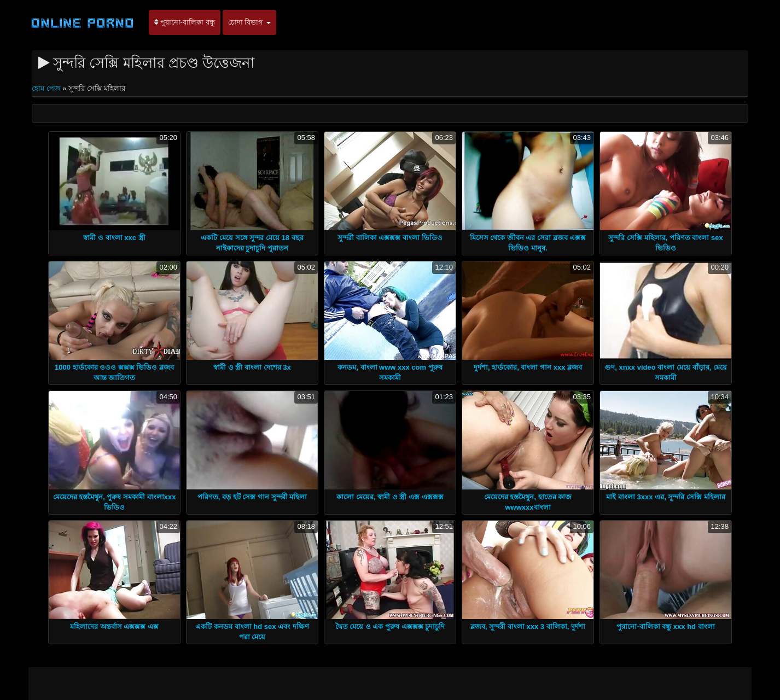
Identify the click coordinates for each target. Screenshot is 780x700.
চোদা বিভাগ (249, 22)
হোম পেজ (47, 88)
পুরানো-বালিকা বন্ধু (185, 22)
